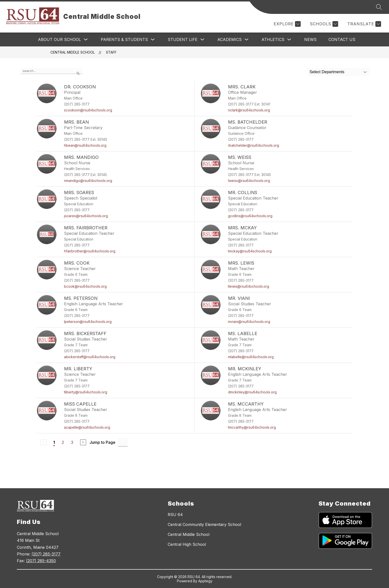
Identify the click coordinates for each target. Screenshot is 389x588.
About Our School (59, 39)
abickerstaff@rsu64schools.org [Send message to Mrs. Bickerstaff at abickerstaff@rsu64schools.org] (90, 357)
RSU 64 (175, 515)
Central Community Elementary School (204, 524)
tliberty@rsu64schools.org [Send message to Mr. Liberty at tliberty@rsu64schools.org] (86, 392)
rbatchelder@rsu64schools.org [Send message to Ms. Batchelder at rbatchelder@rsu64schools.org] (254, 145)
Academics (229, 39)
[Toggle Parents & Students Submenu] (153, 40)
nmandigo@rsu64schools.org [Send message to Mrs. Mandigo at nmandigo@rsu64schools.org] (88, 181)
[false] (52, 71)
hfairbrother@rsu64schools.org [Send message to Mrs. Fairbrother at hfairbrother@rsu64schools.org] (90, 251)
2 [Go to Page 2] (63, 442)
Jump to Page (102, 442)
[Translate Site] (364, 24)
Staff (111, 52)
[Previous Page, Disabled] (43, 442)
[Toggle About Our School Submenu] (86, 40)
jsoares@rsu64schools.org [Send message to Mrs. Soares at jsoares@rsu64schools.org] (86, 216)
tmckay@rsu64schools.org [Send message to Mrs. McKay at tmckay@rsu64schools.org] (250, 251)
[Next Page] (83, 442)
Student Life (183, 39)
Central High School (187, 544)
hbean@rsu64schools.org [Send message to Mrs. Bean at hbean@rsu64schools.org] (85, 145)
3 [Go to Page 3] (72, 442)
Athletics (273, 39)
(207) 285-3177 (46, 554)
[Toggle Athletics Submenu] (289, 40)
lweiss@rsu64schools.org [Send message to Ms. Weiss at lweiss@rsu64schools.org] (249, 181)
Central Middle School (73, 52)
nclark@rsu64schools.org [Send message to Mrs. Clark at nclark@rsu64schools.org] (249, 110)
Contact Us (342, 39)
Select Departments (327, 72)
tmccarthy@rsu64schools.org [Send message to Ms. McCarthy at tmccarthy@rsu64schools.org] (252, 427)
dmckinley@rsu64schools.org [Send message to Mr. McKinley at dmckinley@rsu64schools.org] (252, 392)
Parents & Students (124, 39)
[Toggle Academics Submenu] (247, 40)
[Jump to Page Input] (123, 442)
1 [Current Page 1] (54, 442)
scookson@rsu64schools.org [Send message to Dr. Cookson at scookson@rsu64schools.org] (88, 110)
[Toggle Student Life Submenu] (202, 40)
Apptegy (205, 581)
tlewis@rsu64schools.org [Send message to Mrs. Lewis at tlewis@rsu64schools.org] (249, 286)
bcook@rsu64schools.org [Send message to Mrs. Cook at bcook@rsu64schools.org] (85, 286)
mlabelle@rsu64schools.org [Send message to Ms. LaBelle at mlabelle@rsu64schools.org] (251, 357)
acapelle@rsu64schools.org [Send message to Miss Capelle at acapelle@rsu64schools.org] (87, 427)
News (310, 39)
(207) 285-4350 (41, 561)
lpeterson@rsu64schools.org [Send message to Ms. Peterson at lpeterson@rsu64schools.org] (88, 322)
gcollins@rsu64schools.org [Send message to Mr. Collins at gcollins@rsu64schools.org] (250, 216)
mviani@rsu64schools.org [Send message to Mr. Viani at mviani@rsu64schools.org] (249, 322)
